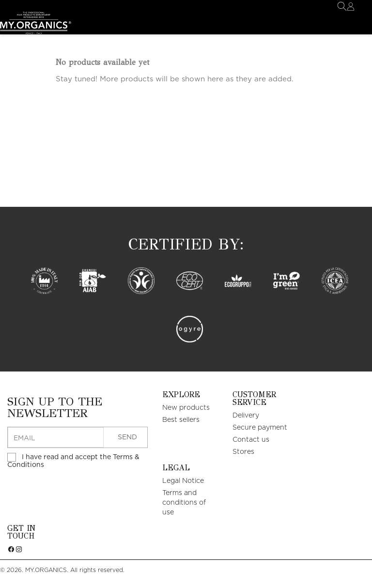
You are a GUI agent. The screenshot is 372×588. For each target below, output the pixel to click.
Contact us (251, 440)
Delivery (246, 416)
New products (186, 408)
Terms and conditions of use (184, 503)
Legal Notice (183, 481)
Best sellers (181, 420)
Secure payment (260, 428)
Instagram (19, 557)
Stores (243, 452)
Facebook (11, 557)
